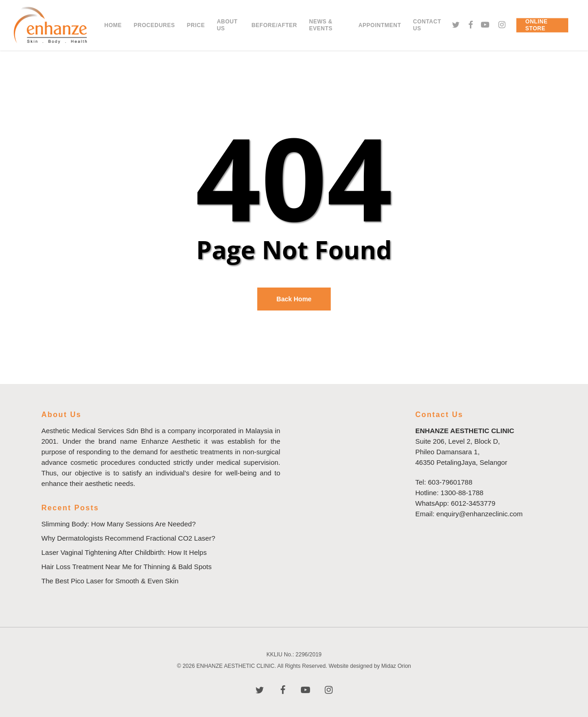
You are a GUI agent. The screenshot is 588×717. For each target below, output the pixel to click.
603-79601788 (450, 482)
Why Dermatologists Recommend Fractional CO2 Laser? (128, 538)
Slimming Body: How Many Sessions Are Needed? (119, 524)
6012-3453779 (473, 503)
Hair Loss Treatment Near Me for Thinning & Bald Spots (127, 567)
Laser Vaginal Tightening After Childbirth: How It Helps (124, 552)
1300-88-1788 (462, 493)
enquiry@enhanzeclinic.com (480, 514)
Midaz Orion (396, 666)
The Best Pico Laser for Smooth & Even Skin (110, 581)
